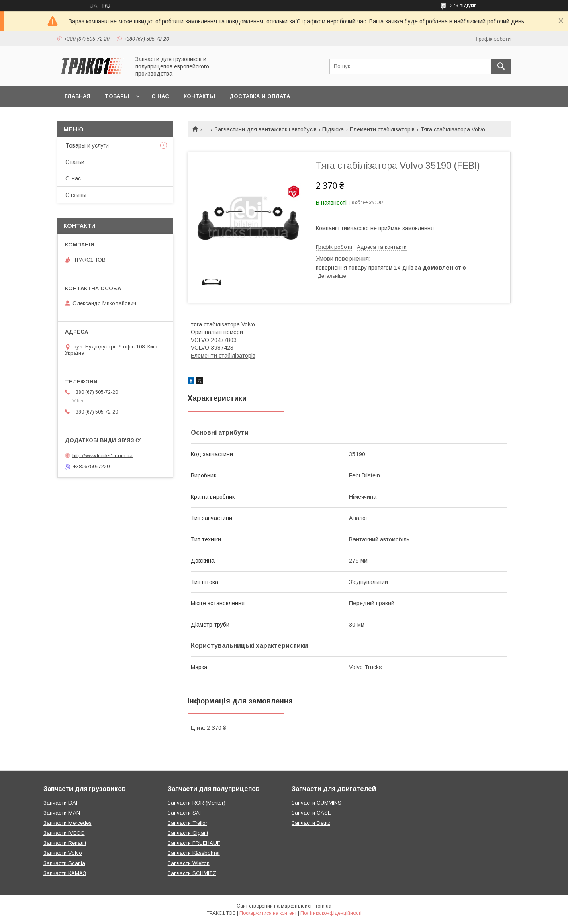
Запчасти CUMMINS (317, 803)
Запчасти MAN (62, 813)
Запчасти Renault (65, 843)
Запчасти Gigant (188, 833)
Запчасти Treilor (187, 823)
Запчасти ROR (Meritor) (196, 803)
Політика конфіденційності (331, 913)
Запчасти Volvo (63, 853)
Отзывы (76, 195)
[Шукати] (501, 66)
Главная (78, 96)
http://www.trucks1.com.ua (102, 455)
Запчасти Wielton (189, 863)
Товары (117, 96)
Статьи (75, 162)
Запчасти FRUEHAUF (194, 843)
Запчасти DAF (61, 803)
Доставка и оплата (260, 96)
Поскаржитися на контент (268, 913)
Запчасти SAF (185, 813)
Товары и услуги (87, 145)
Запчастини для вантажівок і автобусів (266, 129)
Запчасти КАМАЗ (65, 873)
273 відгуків (463, 6)
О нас (160, 96)
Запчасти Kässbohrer (194, 853)
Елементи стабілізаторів (382, 129)
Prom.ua (322, 906)
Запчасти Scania (64, 863)
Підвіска (333, 129)
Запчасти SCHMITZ (192, 873)
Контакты (199, 96)
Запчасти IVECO (64, 833)
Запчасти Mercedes (67, 823)
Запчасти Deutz (311, 823)
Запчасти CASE (311, 813)
